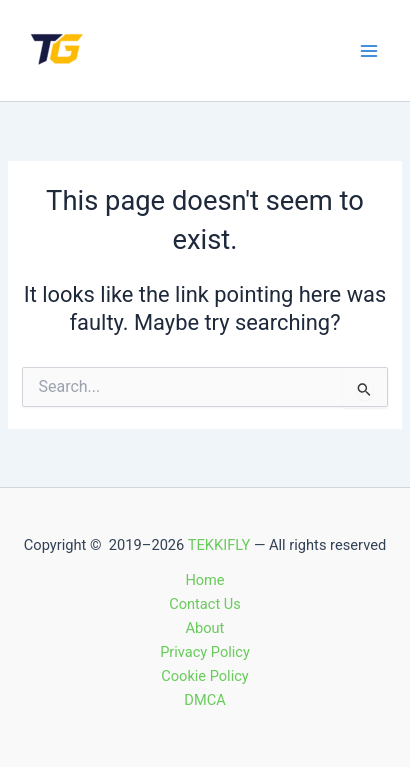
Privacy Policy (205, 652)
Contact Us (205, 604)
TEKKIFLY (219, 545)
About (205, 628)
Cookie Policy (204, 676)
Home (204, 580)
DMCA (204, 700)
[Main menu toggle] (369, 51)
